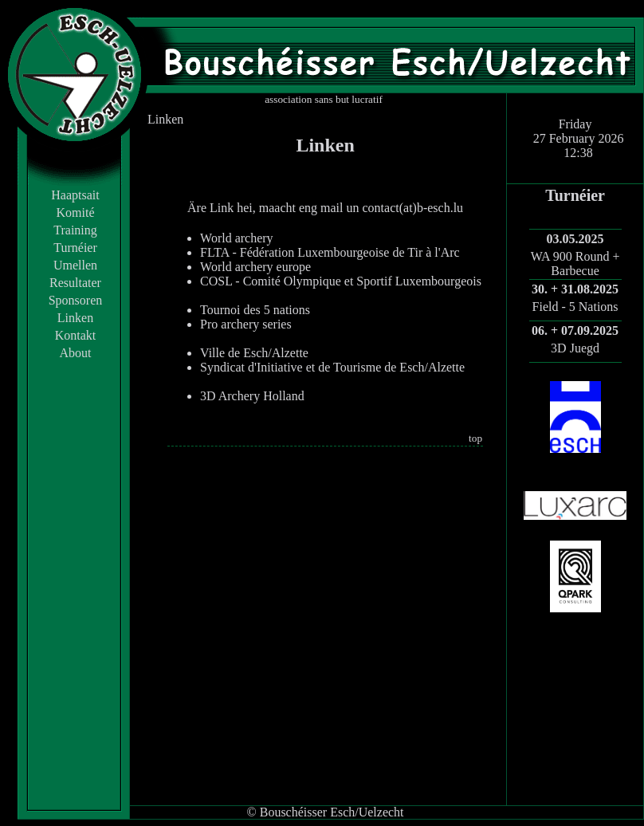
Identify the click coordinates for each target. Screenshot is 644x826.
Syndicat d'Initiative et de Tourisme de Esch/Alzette (332, 367)
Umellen (75, 265)
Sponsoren (76, 300)
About (76, 353)
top (475, 438)
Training (75, 230)
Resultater (75, 283)
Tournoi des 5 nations (255, 310)
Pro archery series (246, 324)
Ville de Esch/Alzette (254, 353)
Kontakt (76, 335)
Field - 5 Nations (575, 307)
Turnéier (75, 248)
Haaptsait (75, 195)
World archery (237, 238)
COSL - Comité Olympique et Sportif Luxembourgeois (341, 281)
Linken (75, 318)
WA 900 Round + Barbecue (575, 264)
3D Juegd (575, 348)
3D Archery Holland (252, 396)
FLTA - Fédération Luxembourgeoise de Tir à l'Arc (330, 252)
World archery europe (255, 267)
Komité (76, 212)
